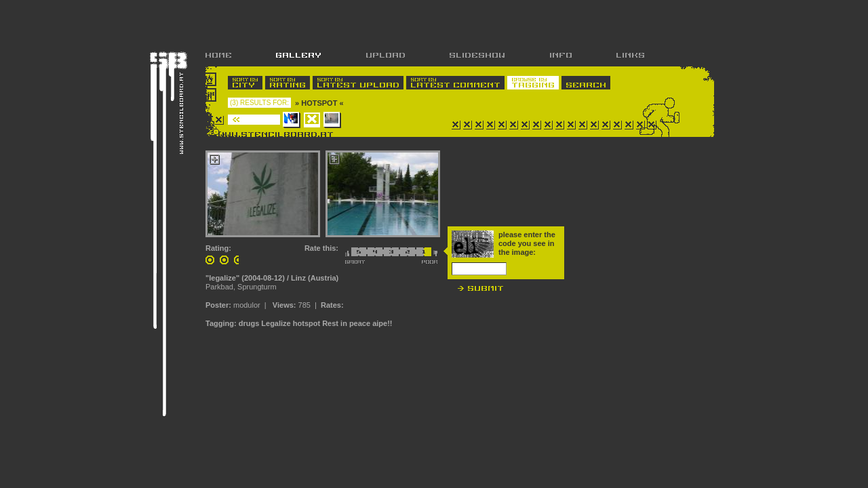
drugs (249, 323)
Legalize (276, 323)
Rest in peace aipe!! (357, 323)
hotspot (307, 323)
